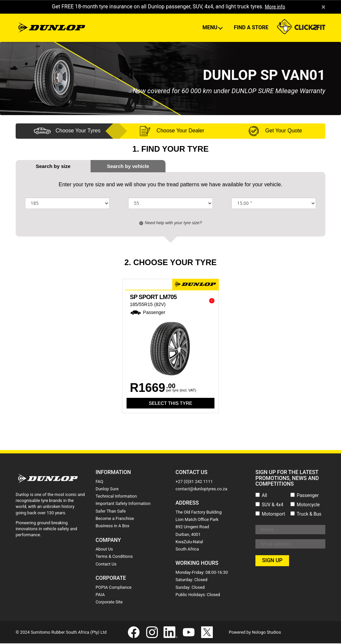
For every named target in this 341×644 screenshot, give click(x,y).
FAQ (99, 482)
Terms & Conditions (114, 557)
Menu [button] (211, 28)
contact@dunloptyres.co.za (201, 489)
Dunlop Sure (107, 489)
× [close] (323, 7)
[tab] (128, 166)
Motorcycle (308, 505)
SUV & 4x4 (273, 505)
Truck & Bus (309, 514)
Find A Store (251, 28)
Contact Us (106, 564)
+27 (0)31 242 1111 (194, 482)
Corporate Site (109, 602)
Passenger (308, 496)
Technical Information (116, 496)
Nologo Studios (266, 633)
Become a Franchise (115, 519)
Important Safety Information (123, 504)
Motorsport (273, 514)
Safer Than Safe (111, 511)
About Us (104, 549)
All (264, 496)
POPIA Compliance (114, 588)
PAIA (100, 595)
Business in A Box (112, 526)
